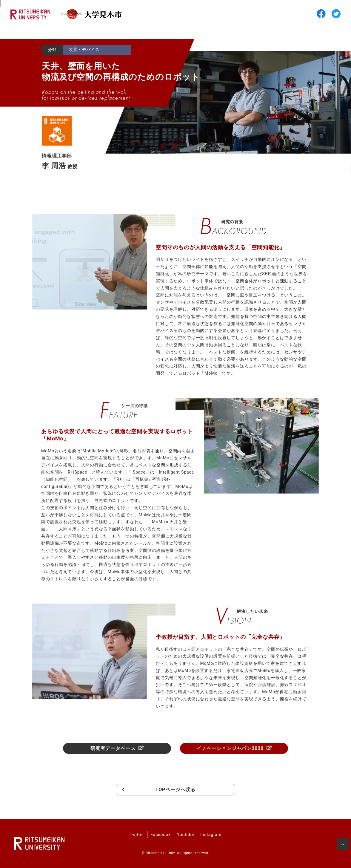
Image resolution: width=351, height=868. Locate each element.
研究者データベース (113, 748)
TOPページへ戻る (176, 790)
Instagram (211, 835)
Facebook (161, 835)
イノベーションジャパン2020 (230, 748)
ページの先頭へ (343, 846)
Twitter (137, 835)
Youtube (185, 835)
